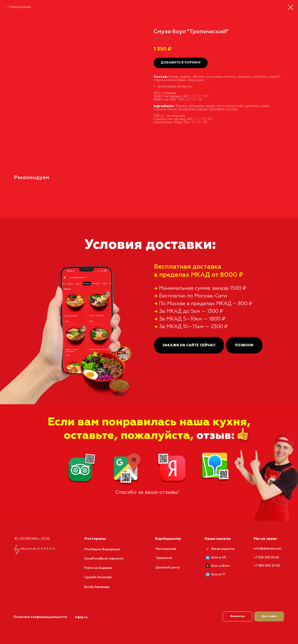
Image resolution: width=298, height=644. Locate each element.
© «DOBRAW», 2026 (32, 539)
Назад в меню (20, 7)
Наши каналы (218, 539)
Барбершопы (168, 539)
